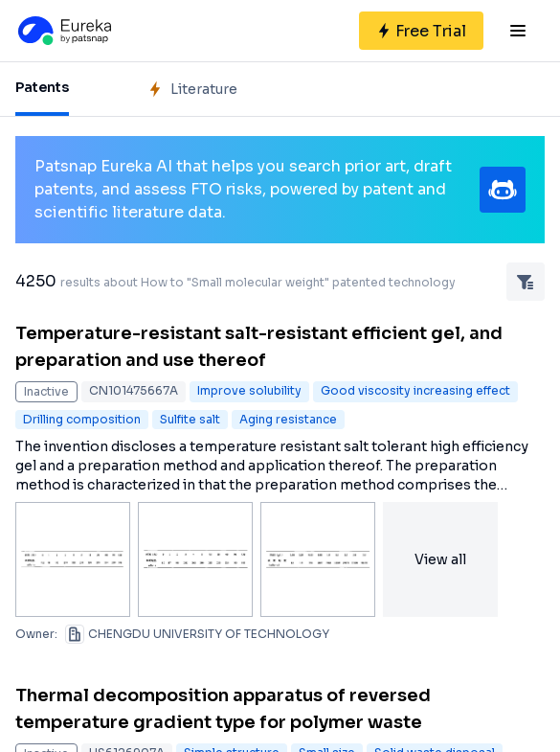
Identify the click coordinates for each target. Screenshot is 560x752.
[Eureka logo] (63, 31)
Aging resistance (288, 419)
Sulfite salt (190, 419)
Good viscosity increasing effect (415, 390)
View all (440, 559)
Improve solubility (249, 390)
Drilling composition (82, 419)
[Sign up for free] (421, 31)
